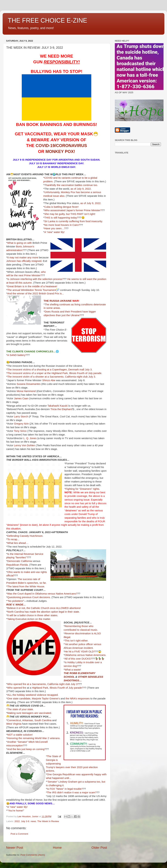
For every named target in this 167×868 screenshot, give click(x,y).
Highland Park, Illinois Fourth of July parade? (58, 688)
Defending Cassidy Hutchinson (25, 536)
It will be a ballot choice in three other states (32, 615)
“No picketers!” (16, 601)
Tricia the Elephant (61, 409)
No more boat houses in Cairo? (62, 225)
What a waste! (73, 670)
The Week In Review (48, 821)
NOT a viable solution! (20, 735)
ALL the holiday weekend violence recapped (33, 695)
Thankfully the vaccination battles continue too (71, 185)
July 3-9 (25, 821)
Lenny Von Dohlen (25, 445)
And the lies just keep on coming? (27, 749)
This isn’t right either (76, 641)
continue (76, 178)
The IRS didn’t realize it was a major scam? (72, 792)
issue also (59, 196)
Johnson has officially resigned (24, 261)
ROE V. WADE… (16, 605)
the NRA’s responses (78, 699)
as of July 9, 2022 (81, 189)
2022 (17, 821)
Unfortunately (52, 192)
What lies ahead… (18, 543)
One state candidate (19, 699)
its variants (64, 178)
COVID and (51, 178)
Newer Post (15, 848)
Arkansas (28, 720)
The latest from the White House (26, 586)
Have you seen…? (55, 228)
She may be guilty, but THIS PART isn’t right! (70, 214)
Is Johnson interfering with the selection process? (35, 279)
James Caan (21, 398)
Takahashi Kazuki (58, 406)
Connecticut (14, 720)
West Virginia (14, 724)
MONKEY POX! (60, 151)
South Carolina (43, 720)
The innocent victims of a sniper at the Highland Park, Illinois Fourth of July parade (54, 373)
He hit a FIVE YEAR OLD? (80, 652)
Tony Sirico (20, 431)
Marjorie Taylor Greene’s (46, 699)
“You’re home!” (16, 811)
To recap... (13, 539)
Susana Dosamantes (29, 384)
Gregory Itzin (21, 424)
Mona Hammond (26, 391)
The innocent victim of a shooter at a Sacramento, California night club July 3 (51, 377)
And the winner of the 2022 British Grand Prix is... (36, 294)
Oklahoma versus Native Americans (85, 655)
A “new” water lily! (54, 232)
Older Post (99, 848)
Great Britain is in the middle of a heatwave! (32, 286)
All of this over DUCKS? (78, 659)
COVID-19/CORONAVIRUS (61, 146)
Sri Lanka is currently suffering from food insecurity (73, 221)
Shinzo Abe (49, 380)
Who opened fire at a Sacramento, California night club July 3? (43, 684)
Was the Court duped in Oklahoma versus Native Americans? (42, 594)
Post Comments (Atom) (33, 855)
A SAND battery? (17, 355)
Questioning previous (19, 597)
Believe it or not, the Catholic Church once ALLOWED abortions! (44, 608)
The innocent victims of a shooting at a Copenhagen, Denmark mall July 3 (49, 370)
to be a (86, 178)
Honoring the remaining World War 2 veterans (33, 738)
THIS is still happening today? (61, 218)
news (33, 821)
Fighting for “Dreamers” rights (82, 489)
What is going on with (20, 243)
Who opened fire (17, 688)
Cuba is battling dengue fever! (61, 207)
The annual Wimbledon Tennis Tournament (32, 290)
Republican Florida (17, 565)
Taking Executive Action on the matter (29, 619)
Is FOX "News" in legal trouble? (65, 789)
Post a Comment (19, 834)
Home (57, 848)
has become (83, 192)
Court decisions (41, 597)
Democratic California (20, 561)
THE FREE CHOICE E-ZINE (47, 20)
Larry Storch (21, 417)
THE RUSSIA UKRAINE (58, 301)
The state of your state (20, 709)
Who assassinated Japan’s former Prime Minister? (73, 210)
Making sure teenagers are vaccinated (29, 713)
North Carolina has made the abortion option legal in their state (43, 612)
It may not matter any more (23, 257)
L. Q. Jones (30, 438)
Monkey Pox (68, 192)
